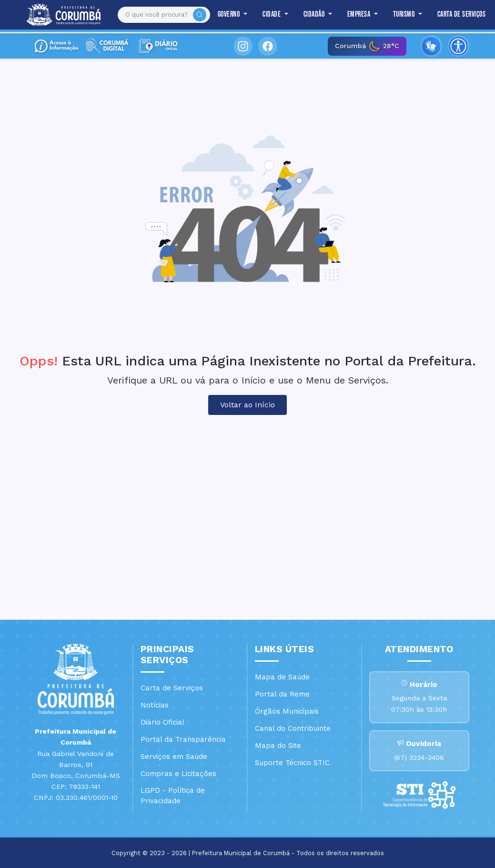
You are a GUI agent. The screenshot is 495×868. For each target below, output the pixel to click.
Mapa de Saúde (282, 677)
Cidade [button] (273, 15)
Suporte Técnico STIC (292, 763)
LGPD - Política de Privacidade (173, 796)
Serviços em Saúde (174, 757)
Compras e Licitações (178, 774)
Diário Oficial (162, 722)
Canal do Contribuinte (293, 728)
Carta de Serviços (462, 15)
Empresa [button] (360, 15)
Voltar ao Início (247, 405)
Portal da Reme (282, 694)
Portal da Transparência (183, 739)
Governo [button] (230, 15)
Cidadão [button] (315, 15)
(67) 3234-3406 (419, 757)
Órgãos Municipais (287, 711)
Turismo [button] (405, 15)
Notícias (155, 705)
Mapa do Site (278, 746)
